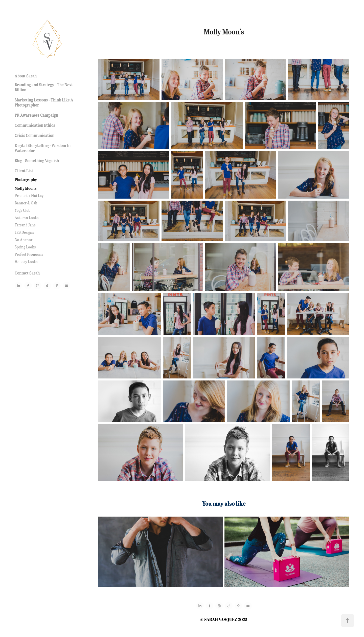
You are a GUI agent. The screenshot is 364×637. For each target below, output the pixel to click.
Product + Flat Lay (29, 195)
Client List (24, 171)
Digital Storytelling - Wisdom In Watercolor (43, 148)
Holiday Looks (26, 261)
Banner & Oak (26, 203)
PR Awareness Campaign (36, 115)
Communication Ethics (35, 125)
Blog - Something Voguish (37, 161)
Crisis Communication (35, 135)
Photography (26, 179)
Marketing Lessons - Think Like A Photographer (44, 102)
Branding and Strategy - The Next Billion (44, 87)
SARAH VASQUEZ (221, 620)
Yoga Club (22, 210)
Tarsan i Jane (25, 225)
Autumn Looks (27, 217)
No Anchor (24, 239)
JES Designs (24, 232)
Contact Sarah (27, 273)
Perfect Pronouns (29, 254)
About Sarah (26, 76)
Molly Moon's (26, 188)
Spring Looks (25, 247)
